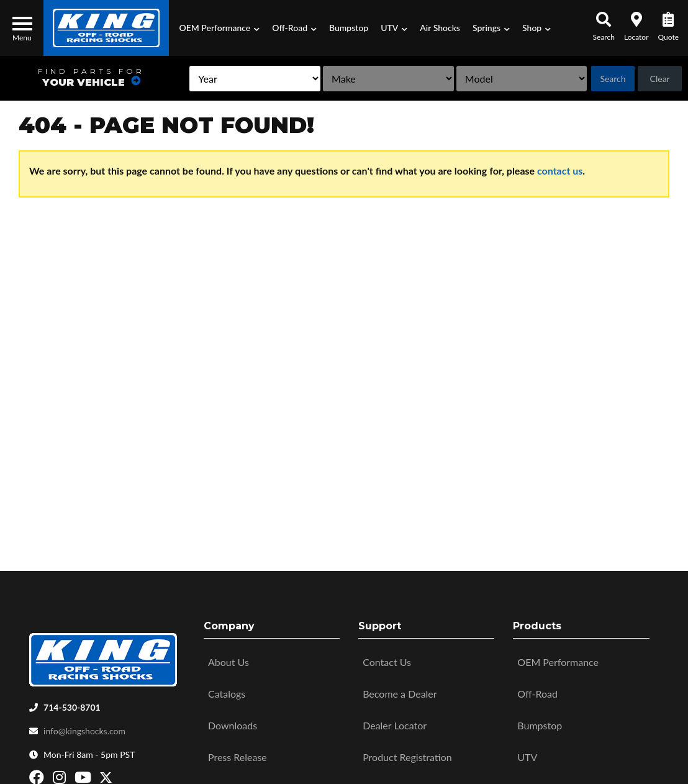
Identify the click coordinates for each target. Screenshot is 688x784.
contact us (560, 171)
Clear (657, 79)
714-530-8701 (72, 704)
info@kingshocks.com (84, 728)
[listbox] (207, 79)
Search (605, 79)
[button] (219, 28)
